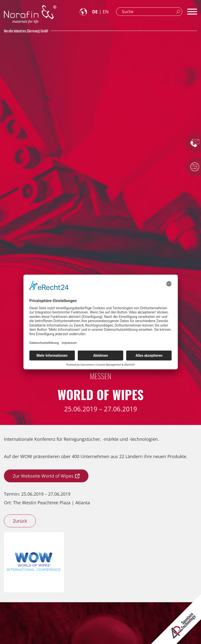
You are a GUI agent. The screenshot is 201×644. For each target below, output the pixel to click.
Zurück (20, 521)
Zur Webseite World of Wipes (43, 476)
